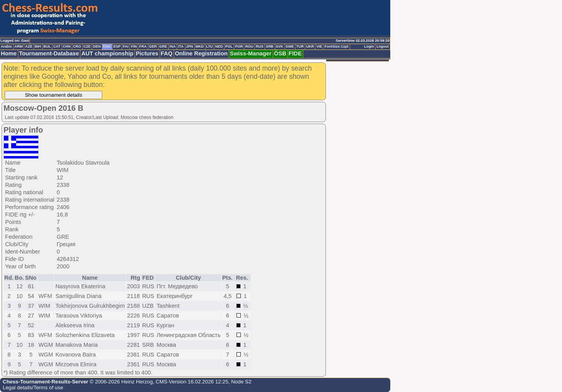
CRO (77, 46)
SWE (290, 46)
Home (9, 53)
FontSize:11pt (336, 46)
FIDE (295, 53)
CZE (87, 46)
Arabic (6, 46)
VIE (319, 46)
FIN (134, 46)
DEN (97, 46)
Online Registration (201, 53)
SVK (280, 46)
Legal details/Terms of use (33, 388)
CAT (57, 46)
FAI (126, 46)
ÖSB (280, 53)
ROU (249, 46)
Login (369, 46)
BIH (38, 46)
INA (173, 46)
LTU (209, 46)
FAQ (167, 53)
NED (219, 46)
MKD (200, 46)
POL (229, 46)
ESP (117, 46)
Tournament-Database (49, 53)
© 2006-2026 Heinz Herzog (120, 382)
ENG (107, 46)
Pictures (147, 53)
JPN (190, 46)
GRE (163, 46)
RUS (260, 46)
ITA (181, 46)
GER (153, 46)
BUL (47, 46)
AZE (29, 46)
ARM (19, 46)
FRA (143, 46)
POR (239, 46)
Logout (382, 46)
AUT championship (107, 53)
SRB (270, 46)
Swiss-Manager (251, 53)
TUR (300, 46)
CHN (67, 46)
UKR (310, 46)
